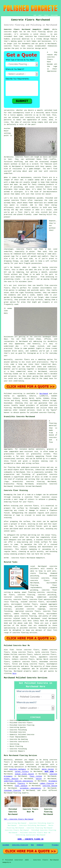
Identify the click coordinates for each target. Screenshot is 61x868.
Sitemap (6, 845)
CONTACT (46, 15)
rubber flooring (47, 783)
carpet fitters (22, 772)
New (32, 845)
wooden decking (11, 779)
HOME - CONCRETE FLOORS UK (30, 839)
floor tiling (36, 776)
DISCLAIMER (54, 15)
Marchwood (44, 394)
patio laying (48, 769)
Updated (40, 845)
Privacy (55, 845)
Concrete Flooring (20, 845)
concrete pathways (18, 769)
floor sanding (21, 786)
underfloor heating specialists (19, 781)
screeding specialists (30, 788)
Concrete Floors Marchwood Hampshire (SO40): (27, 29)
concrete (53, 438)
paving (39, 779)
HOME (35, 15)
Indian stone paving (24, 774)
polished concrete (12, 666)
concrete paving (50, 786)
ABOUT (40, 15)
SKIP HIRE (49, 772)
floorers (21, 783)
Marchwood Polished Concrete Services (26, 678)
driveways (53, 781)
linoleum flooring (12, 790)
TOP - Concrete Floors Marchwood (19, 819)
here (14, 673)
